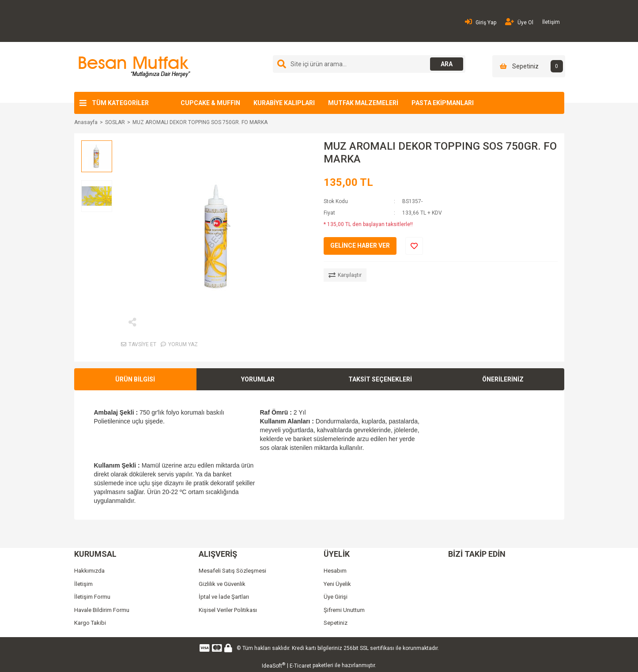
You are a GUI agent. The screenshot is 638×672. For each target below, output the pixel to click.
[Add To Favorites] (414, 246)
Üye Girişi (336, 597)
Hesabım (335, 571)
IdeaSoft (274, 665)
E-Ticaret (300, 666)
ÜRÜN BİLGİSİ (135, 379)
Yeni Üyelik (337, 584)
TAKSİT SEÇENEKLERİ (380, 379)
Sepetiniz (336, 623)
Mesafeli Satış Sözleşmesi (232, 571)
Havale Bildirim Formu (102, 610)
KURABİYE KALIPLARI (284, 103)
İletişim (551, 22)
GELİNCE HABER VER (360, 245)
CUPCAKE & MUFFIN (210, 103)
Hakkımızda (89, 571)
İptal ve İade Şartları (224, 597)
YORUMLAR (258, 379)
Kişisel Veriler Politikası (228, 610)
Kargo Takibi (90, 623)
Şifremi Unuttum (344, 610)
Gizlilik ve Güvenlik (222, 584)
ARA (445, 64)
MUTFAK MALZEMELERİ (363, 103)
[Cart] (529, 66)
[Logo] (133, 67)
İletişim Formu (92, 597)
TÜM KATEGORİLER (120, 103)
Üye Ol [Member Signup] (519, 22)
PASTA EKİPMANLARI (443, 103)
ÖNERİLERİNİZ (503, 379)
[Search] (369, 64)
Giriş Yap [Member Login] (481, 22)
